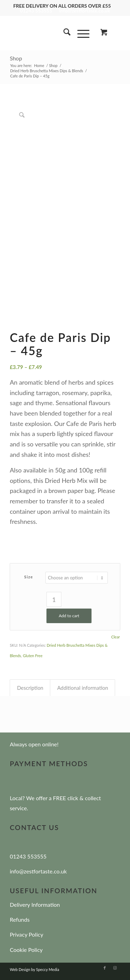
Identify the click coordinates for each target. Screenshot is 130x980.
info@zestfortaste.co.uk (85, 11)
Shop (16, 58)
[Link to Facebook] (105, 968)
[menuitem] (63, 33)
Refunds (20, 919)
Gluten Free (33, 656)
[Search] (63, 33)
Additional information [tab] (83, 688)
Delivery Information (35, 904)
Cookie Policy (26, 950)
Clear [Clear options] (116, 637)
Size (29, 577)
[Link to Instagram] (115, 968)
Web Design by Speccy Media (34, 969)
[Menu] (80, 33)
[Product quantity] (54, 599)
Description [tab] (30, 688)
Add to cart (69, 616)
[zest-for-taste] (54, 33)
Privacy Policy (27, 934)
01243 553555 (36, 11)
